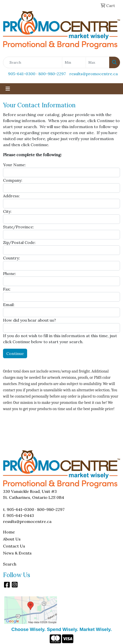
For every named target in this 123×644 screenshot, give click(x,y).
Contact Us (14, 546)
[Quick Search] (33, 62)
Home (9, 532)
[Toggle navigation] (8, 89)
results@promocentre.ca (94, 74)
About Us (12, 539)
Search (10, 564)
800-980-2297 (52, 74)
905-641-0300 (22, 74)
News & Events (17, 553)
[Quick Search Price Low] (74, 62)
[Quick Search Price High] (98, 62)
